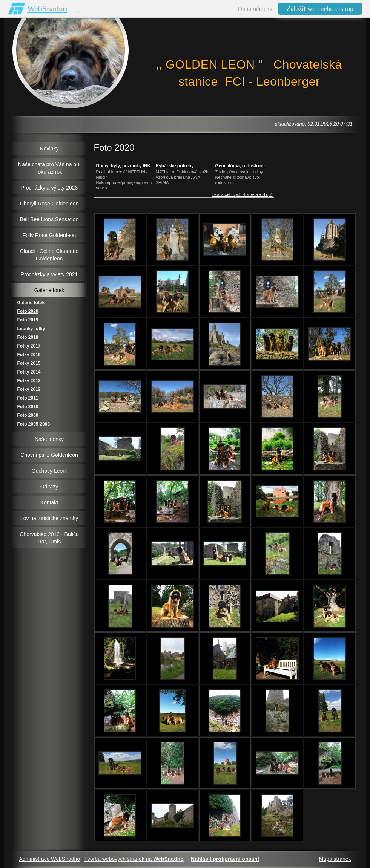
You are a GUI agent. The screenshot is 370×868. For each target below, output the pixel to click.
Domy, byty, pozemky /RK (124, 166)
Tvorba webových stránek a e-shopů (242, 195)
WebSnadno (47, 8)
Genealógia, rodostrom (240, 166)
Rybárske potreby (175, 166)
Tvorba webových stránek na (134, 859)
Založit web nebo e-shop (320, 9)
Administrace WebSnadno (50, 859)
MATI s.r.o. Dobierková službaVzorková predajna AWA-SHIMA (183, 177)
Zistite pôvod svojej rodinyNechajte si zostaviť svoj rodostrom (239, 177)
